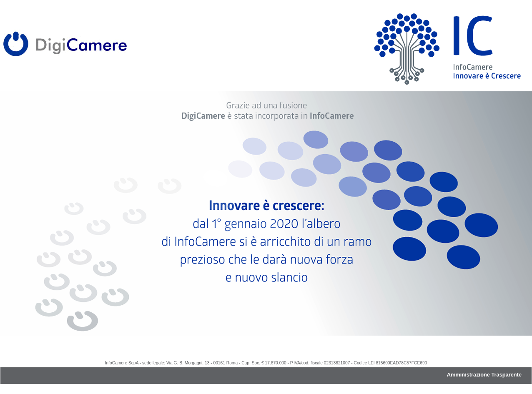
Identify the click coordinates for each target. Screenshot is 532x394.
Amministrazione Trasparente (484, 375)
